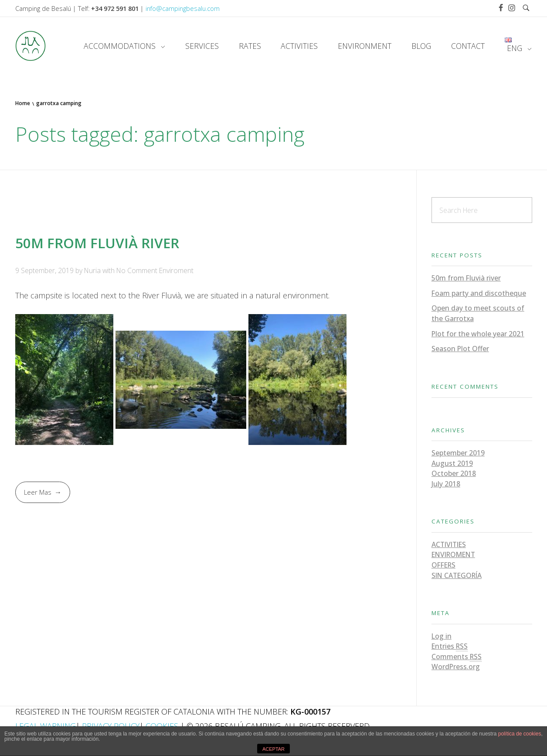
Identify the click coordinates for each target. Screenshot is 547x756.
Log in (442, 636)
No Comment (137, 270)
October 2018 (454, 473)
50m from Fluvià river (97, 243)
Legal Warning (46, 726)
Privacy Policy (111, 726)
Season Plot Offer (460, 349)
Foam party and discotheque (479, 293)
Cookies (162, 726)
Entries (450, 646)
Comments (457, 657)
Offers (443, 565)
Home (23, 103)
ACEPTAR (273, 749)
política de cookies (520, 734)
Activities (449, 544)
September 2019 (458, 453)
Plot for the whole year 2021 (478, 334)
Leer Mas (38, 492)
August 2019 (452, 463)
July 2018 (446, 484)
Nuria (93, 270)
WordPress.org (456, 667)
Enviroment (176, 270)
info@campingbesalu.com (183, 8)
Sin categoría (457, 575)
